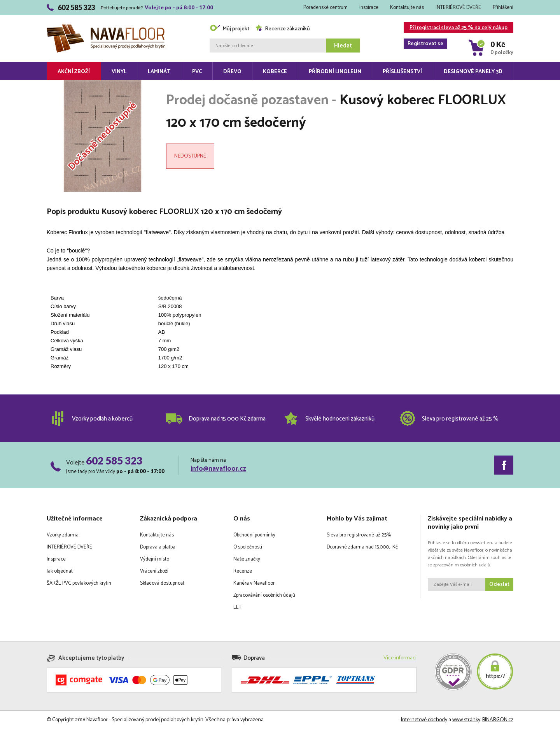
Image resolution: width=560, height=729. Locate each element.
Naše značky (247, 559)
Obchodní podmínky (254, 535)
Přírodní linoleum (335, 72)
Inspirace (369, 8)
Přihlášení (503, 8)
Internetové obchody (424, 720)
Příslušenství (402, 72)
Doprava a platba (158, 547)
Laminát (159, 72)
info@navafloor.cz (218, 469)
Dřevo (232, 72)
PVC (197, 72)
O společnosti (248, 547)
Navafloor (106, 27)
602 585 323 (114, 461)
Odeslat (499, 584)
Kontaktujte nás (407, 8)
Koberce (275, 72)
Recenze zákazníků (283, 29)
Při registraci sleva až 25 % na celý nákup (456, 28)
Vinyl (119, 72)
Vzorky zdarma (63, 535)
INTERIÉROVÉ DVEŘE (458, 8)
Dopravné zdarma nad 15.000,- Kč (362, 547)
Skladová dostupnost (162, 583)
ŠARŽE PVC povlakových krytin (79, 583)
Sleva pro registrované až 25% (359, 535)
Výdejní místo (155, 559)
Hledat (343, 46)
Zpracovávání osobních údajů (264, 595)
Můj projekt (229, 29)
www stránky (466, 720)
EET (237, 607)
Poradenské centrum (325, 8)
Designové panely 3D (473, 72)
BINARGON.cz (498, 720)
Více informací (400, 658)
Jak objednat (60, 571)
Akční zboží (74, 72)
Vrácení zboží (154, 571)
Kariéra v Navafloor (254, 583)
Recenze (243, 571)
